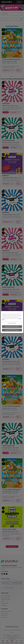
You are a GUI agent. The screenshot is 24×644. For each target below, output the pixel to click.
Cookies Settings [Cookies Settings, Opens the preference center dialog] (12, 323)
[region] (12, 322)
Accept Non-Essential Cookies (12, 330)
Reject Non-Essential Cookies (12, 327)
